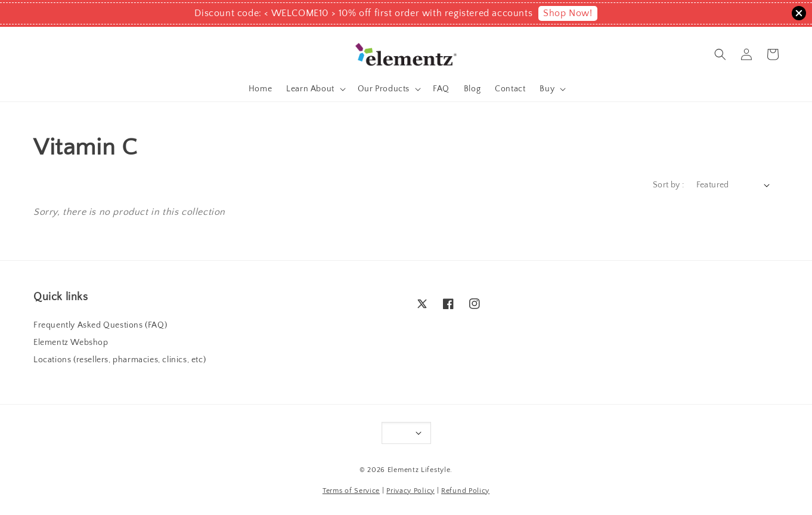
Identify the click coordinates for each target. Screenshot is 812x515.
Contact (510, 89)
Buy (547, 89)
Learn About (310, 89)
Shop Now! (568, 13)
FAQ (441, 89)
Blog (472, 89)
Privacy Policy (410, 491)
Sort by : (669, 185)
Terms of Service (351, 491)
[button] (720, 54)
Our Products (384, 89)
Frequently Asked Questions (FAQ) (100, 325)
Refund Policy (465, 491)
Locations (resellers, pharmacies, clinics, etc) (120, 360)
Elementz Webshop (71, 343)
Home (260, 89)
